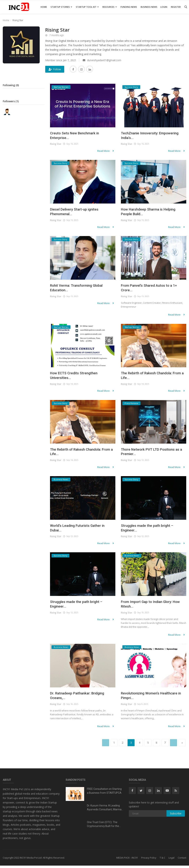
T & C (162, 860)
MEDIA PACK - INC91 (127, 860)
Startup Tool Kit (87, 7)
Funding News (129, 7)
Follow (55, 69)
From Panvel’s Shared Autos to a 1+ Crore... (153, 289)
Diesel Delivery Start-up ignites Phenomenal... (78, 213)
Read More (107, 152)
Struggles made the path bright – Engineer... (151, 530)
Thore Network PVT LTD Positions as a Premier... (152, 454)
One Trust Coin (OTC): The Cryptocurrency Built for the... (104, 827)
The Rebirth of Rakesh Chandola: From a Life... (151, 377)
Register (176, 7)
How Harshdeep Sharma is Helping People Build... (152, 213)
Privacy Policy (149, 860)
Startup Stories (61, 7)
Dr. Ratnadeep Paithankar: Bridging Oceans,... (81, 698)
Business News (149, 7)
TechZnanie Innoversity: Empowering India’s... (143, 136)
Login (164, 7)
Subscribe (176, 816)
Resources (110, 7)
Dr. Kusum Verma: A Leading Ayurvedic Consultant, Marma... (105, 810)
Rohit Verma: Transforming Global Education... (81, 289)
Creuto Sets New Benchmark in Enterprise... (78, 136)
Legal (171, 860)
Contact (182, 860)
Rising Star (56, 145)
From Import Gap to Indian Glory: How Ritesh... (151, 607)
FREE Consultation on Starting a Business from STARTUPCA (104, 793)
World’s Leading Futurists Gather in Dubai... (82, 530)
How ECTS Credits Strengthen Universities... (77, 377)
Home (44, 7)
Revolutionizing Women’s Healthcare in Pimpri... (144, 698)
